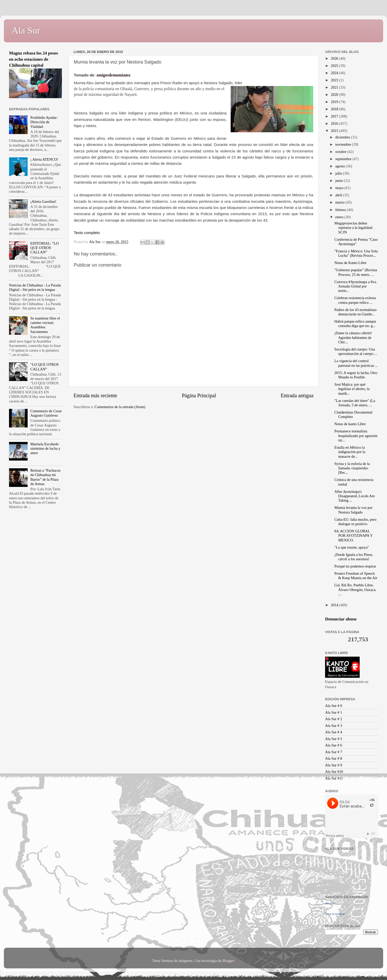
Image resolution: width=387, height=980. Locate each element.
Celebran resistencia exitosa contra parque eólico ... (355, 300)
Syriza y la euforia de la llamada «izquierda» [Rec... (352, 468)
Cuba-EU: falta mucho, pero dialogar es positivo (355, 522)
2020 (335, 95)
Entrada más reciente (95, 395)
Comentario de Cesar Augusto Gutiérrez (46, 413)
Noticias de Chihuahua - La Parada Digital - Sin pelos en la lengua (35, 287)
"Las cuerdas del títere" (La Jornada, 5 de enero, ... (355, 403)
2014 (335, 605)
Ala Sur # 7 (334, 752)
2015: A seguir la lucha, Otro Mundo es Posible (356, 375)
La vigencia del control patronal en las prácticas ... (356, 363)
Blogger (228, 961)
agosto (341, 166)
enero (340, 217)
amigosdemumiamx (114, 75)
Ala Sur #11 (334, 778)
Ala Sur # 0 (334, 706)
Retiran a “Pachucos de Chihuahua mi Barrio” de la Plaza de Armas (46, 477)
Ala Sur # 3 (334, 726)
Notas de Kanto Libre (350, 263)
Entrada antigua (297, 395)
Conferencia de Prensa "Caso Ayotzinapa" (356, 242)
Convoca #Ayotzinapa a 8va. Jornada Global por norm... (356, 286)
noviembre (344, 144)
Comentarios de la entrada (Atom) (120, 407)
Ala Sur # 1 (334, 712)
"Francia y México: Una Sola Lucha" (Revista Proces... (356, 253)
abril (339, 195)
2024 (335, 73)
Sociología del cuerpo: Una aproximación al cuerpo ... (356, 351)
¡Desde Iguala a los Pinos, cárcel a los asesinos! (354, 557)
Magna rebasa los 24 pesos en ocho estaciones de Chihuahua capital (34, 59)
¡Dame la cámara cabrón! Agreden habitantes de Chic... (353, 337)
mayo (340, 188)
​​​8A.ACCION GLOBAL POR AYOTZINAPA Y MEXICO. (353, 536)
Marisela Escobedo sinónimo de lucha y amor (45, 449)
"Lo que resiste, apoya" (352, 547)
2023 (335, 80)
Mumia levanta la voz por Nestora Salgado (353, 510)
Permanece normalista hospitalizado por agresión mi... (356, 436)
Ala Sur (26, 30)
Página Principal (199, 395)
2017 (335, 116)
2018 (335, 109)
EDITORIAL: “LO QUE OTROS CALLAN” (45, 248)
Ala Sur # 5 (334, 739)
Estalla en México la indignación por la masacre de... (350, 452)
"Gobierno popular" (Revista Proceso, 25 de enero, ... (356, 272)
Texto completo (87, 233)
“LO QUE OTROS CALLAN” (45, 367)
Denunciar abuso (341, 619)
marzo (341, 202)
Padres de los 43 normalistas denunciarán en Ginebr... (356, 312)
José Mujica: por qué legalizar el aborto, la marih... (352, 389)
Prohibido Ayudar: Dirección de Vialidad (44, 122)
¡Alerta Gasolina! (43, 201)
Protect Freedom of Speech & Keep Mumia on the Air (356, 576)
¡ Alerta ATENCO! (44, 159)
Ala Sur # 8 (334, 758)
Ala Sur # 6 (334, 745)
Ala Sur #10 (334, 772)
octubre (341, 152)
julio (339, 173)
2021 (335, 87)
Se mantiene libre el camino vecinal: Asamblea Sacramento (45, 325)
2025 (335, 66)
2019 (335, 102)
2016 (335, 123)
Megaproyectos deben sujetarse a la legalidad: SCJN (354, 228)
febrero (341, 210)
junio (340, 181)
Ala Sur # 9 (334, 765)
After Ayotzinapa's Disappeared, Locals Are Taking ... (355, 496)
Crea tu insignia (335, 914)
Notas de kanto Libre (350, 424)
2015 (335, 131)
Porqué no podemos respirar (355, 566)
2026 (335, 58)
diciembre (343, 137)
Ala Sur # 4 (334, 732)
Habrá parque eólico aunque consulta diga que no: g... (355, 324)
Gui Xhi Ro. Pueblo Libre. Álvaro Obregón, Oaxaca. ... (355, 590)
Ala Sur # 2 (334, 719)
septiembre (344, 159)
